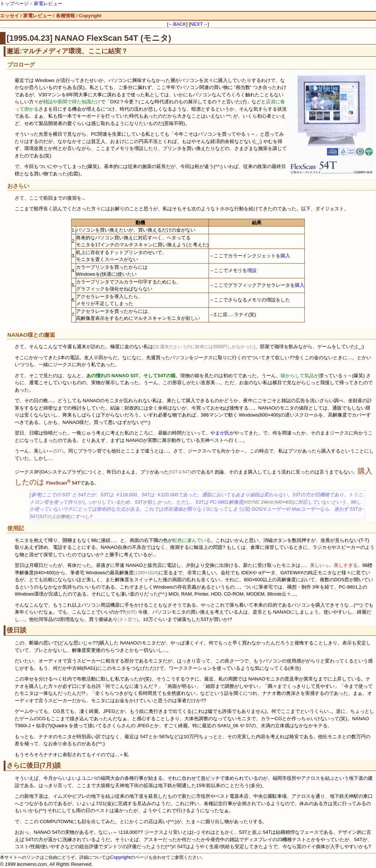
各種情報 (65, 16)
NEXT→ (199, 24)
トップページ (14, 3)
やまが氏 (220, 433)
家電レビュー (48, 3)
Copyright (90, 16)
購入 (285, 256)
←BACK (177, 24)
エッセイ (10, 16)
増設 (252, 270)
